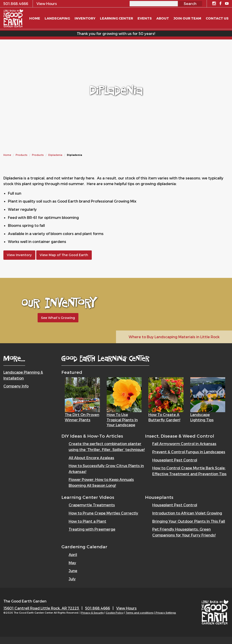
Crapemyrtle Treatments (92, 505)
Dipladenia (55, 155)
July (72, 579)
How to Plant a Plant (87, 521)
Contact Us (217, 18)
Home (7, 155)
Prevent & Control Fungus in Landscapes (189, 452)
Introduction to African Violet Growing (187, 513)
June (73, 571)
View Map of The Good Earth (64, 255)
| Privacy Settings (165, 613)
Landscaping (57, 18)
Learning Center (116, 18)
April (73, 555)
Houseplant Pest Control (175, 460)
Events (145, 18)
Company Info (16, 386)
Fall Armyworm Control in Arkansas (184, 444)
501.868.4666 (98, 608)
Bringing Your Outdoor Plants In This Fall (189, 521)
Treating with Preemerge (92, 529)
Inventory (85, 18)
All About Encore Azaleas (91, 458)
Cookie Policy (115, 613)
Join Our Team (187, 18)
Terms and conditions (140, 613)
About (163, 18)
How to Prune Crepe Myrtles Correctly (103, 513)
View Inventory (19, 255)
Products (22, 155)
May (72, 563)
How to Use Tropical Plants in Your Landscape (122, 420)
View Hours (126, 608)
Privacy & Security (92, 613)
